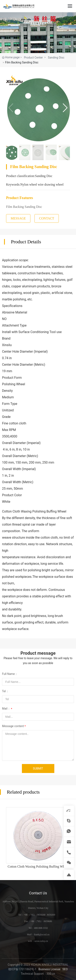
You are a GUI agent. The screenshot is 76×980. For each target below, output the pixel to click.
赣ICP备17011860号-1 (22, 969)
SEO (65, 969)
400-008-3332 (41, 928)
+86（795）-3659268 (35, 915)
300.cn (51, 974)
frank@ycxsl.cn (42, 935)
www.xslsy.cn (41, 941)
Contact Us (38, 893)
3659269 (51, 915)
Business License (49, 969)
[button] (65, 108)
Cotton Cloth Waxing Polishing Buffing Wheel (38, 866)
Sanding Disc (56, 58)
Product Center (33, 58)
